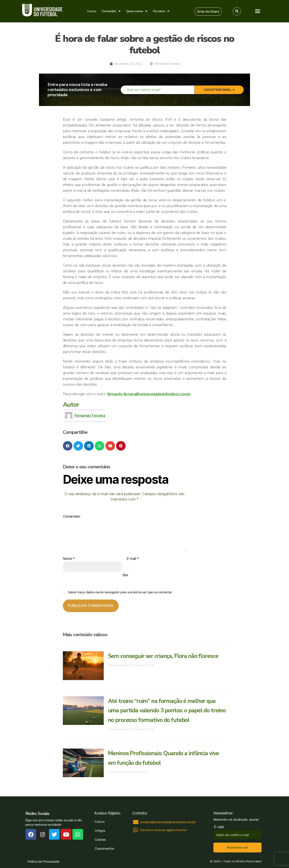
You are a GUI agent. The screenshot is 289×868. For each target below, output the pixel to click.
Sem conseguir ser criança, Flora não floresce (165, 656)
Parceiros (161, 11)
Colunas (100, 840)
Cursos (92, 11)
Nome (69, 559)
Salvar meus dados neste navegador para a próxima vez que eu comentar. (120, 592)
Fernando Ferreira (90, 415)
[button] (208, 12)
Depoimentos (105, 849)
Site (125, 575)
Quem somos (137, 11)
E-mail (133, 559)
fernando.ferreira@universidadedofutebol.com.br (149, 394)
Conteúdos (111, 11)
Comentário (72, 517)
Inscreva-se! (238, 848)
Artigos (100, 831)
